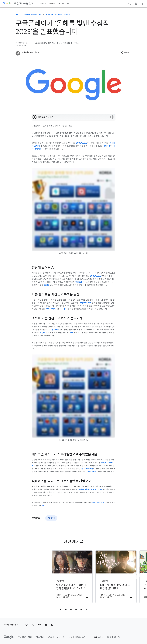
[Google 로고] (9, 635)
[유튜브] (39, 623)
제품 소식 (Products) (32, 15)
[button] (126, 53)
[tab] (61, 608)
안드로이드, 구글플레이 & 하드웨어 (58, 15)
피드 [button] (68, 4)
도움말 (99, 636)
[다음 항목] (136, 575)
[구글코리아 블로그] (17, 15)
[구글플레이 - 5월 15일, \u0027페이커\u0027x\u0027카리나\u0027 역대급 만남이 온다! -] (104, 576)
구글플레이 (51, 518)
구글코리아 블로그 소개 (76, 635)
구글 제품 (60, 635)
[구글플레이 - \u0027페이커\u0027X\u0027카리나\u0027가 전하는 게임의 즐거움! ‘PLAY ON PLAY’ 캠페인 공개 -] (43, 576)
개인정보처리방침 (25, 635)
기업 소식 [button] (61, 4)
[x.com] (33, 623)
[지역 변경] (125, 635)
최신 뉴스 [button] (43, 4)
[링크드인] (52, 623)
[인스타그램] (27, 623)
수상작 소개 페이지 (99, 503)
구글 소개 (50, 635)
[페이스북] (46, 623)
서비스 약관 (39, 635)
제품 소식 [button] (52, 4)
